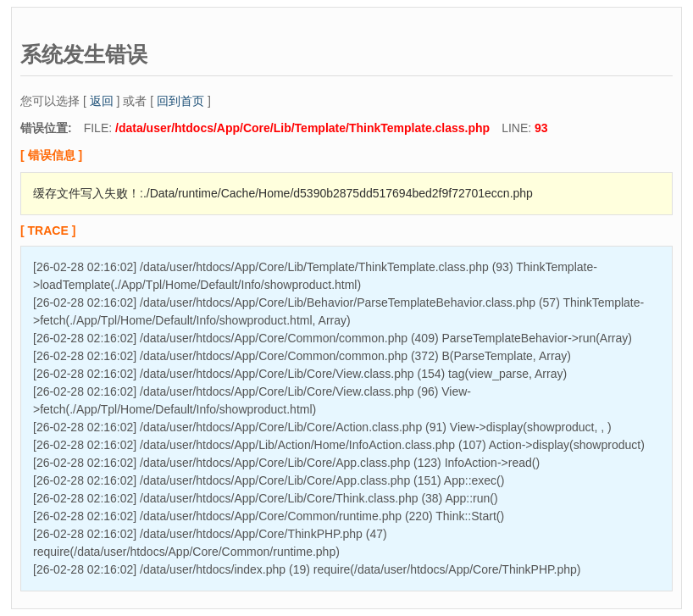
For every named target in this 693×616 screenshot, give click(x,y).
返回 (102, 101)
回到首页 (180, 101)
